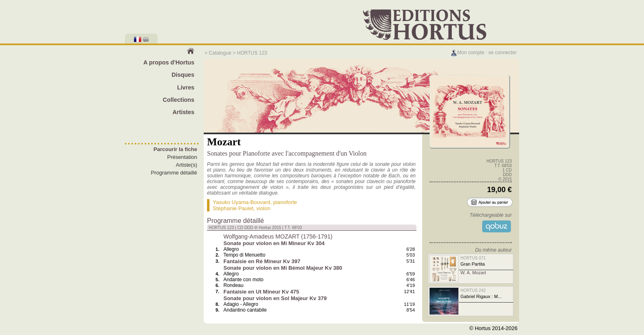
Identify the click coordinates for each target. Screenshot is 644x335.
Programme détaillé (174, 173)
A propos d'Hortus (169, 62)
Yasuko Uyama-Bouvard (241, 202)
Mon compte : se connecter (484, 53)
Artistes (183, 112)
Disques (183, 75)
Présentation (182, 157)
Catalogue (220, 53)
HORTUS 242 (473, 290)
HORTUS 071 (473, 258)
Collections (178, 100)
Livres (186, 87)
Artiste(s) (186, 165)
